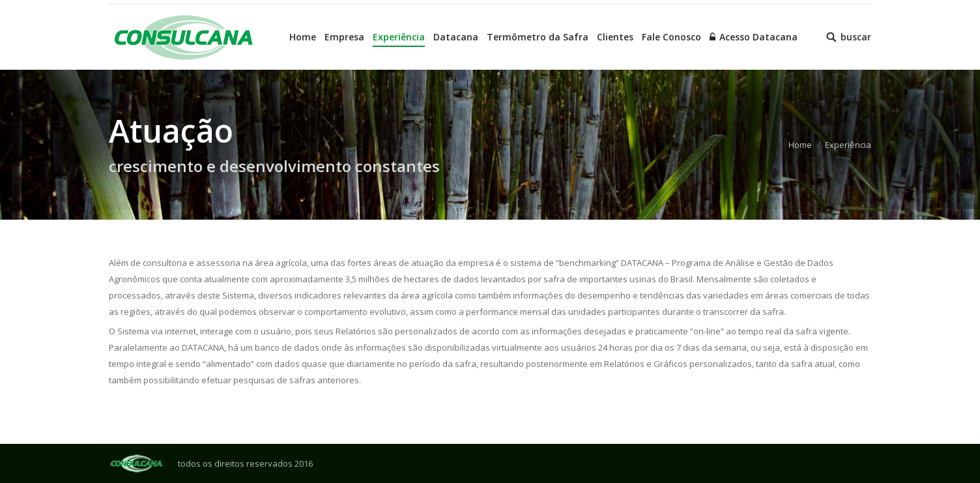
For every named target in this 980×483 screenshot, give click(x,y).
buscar (856, 37)
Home (800, 145)
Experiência (848, 145)
